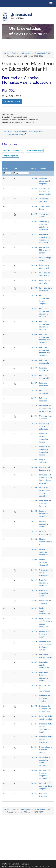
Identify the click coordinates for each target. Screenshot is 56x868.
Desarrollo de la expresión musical (46, 750)
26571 (34, 398)
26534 (34, 794)
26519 (34, 424)
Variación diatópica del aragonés (44, 181)
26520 (34, 686)
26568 (34, 189)
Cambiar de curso (12, 101)
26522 (34, 580)
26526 (34, 724)
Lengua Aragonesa (11, 156)
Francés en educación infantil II (44, 583)
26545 (34, 475)
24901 (34, 549)
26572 (34, 706)
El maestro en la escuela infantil (45, 634)
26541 (34, 235)
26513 (34, 632)
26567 (34, 258)
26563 (34, 248)
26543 (34, 334)
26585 (34, 447)
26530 (34, 655)
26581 (34, 716)
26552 (34, 309)
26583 (34, 737)
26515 (34, 434)
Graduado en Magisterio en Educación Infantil (31, 53)
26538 (34, 501)
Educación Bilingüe (35, 151)
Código (34, 169)
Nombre (42, 169)
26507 (34, 662)
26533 (34, 206)
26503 (34, 488)
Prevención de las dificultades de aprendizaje (45, 408)
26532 (34, 376)
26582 (34, 783)
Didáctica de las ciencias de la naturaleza (45, 709)
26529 (34, 673)
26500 (34, 460)
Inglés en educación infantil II (43, 514)
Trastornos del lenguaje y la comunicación (45, 191)
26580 (34, 619)
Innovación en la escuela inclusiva (45, 504)
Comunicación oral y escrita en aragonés (46, 786)
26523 (34, 511)
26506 (34, 273)
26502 (34, 222)
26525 (34, 696)
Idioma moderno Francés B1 (44, 552)
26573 (34, 757)
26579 (34, 642)
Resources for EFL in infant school (45, 250)
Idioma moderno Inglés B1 (46, 542)
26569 (34, 608)
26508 (34, 288)
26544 (34, 770)
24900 (34, 539)
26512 (34, 406)
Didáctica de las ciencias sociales (44, 699)
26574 (34, 347)
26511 (34, 521)
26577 (34, 368)
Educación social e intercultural (44, 665)
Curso (6, 169)
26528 (34, 265)
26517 (34, 199)
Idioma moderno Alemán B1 (44, 562)
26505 (34, 601)
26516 (34, 391)
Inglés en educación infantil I (43, 524)
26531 (34, 747)
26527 (34, 383)
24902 (34, 560)
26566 (34, 360)
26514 (34, 532)
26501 (34, 280)
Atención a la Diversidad (13, 151)
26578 (34, 214)
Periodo (17, 169)
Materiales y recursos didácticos (44, 426)
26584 (34, 570)
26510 (34, 591)
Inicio (6, 53)
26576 (34, 296)
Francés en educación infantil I (44, 593)
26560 (34, 467)
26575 (34, 322)
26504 (34, 416)
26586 (34, 178)
